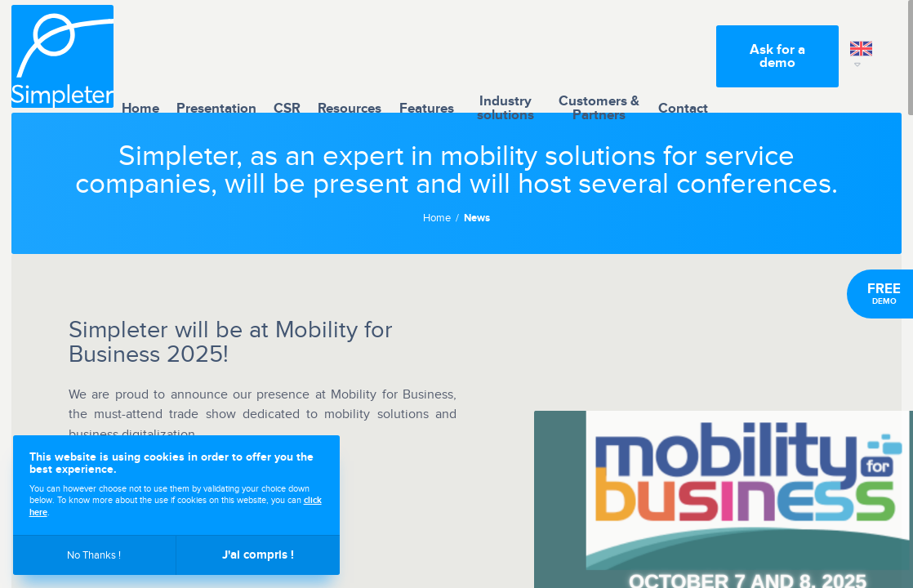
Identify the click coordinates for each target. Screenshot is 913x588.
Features (427, 56)
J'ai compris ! (258, 555)
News (477, 218)
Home (140, 56)
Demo (884, 294)
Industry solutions (505, 56)
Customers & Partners (599, 56)
